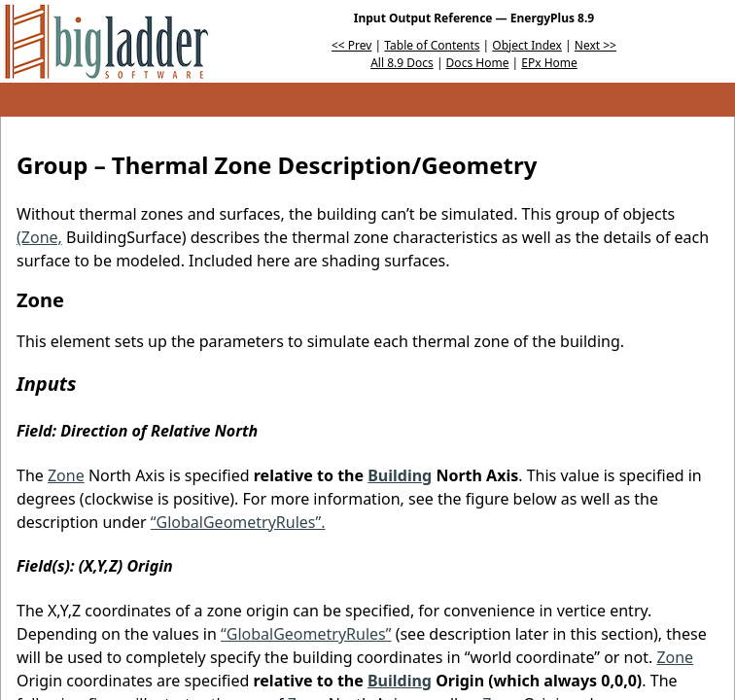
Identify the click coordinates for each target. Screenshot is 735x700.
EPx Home (549, 63)
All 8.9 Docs (402, 63)
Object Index (527, 45)
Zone (66, 475)
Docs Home (478, 63)
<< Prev (351, 45)
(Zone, (39, 237)
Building (400, 475)
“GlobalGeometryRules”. (238, 522)
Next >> (595, 45)
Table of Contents (432, 45)
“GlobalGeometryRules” (306, 634)
